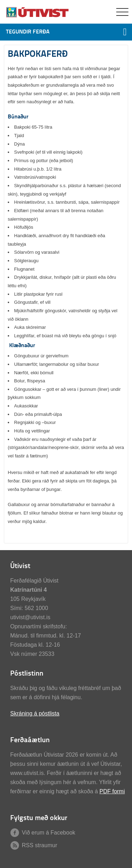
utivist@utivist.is (30, 617)
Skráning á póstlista (35, 713)
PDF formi (112, 791)
